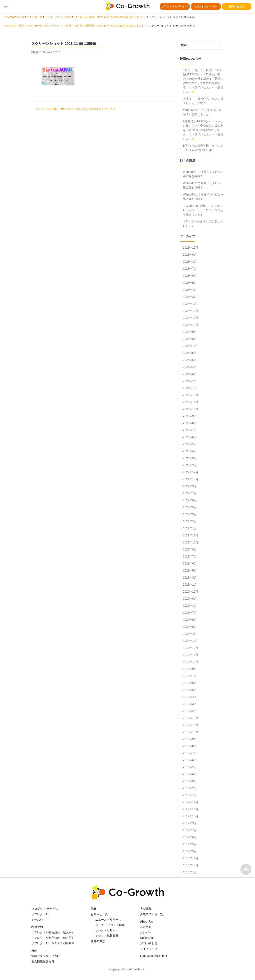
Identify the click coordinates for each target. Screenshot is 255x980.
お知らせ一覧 (99, 914)
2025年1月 (190, 304)
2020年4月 (190, 634)
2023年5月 (190, 444)
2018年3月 (190, 781)
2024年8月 (190, 339)
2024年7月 (190, 346)
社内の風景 (98, 941)
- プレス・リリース (104, 930)
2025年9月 (190, 255)
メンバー (146, 932)
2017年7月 (190, 830)
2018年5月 (190, 767)
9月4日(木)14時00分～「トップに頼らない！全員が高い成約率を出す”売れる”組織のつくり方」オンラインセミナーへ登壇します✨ (203, 130)
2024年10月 (191, 325)
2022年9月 (190, 486)
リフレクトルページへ (175, 6)
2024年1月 (190, 388)
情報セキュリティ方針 (46, 956)
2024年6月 (190, 353)
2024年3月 (190, 374)
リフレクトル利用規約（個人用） (53, 938)
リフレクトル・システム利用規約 (53, 943)
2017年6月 (190, 837)
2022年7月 (190, 493)
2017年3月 (190, 851)
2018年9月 (190, 739)
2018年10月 (191, 732)
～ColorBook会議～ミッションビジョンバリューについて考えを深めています (203, 210)
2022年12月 (191, 472)
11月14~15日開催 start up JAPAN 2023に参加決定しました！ (74, 109)
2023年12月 (191, 395)
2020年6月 (190, 620)
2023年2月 (190, 465)
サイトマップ (149, 949)
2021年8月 (190, 549)
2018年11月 (191, 725)
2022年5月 (190, 507)
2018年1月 (190, 795)
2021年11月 (191, 535)
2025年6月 (190, 276)
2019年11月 (191, 655)
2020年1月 (190, 641)
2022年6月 (190, 500)
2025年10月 (191, 248)
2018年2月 (190, 788)
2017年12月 (191, 802)
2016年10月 (191, 865)
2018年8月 (190, 746)
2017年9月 (190, 823)
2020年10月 (191, 592)
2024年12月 (191, 311)
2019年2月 (190, 711)
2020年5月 (190, 627)
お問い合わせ (237, 6)
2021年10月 (191, 542)
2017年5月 (190, 844)
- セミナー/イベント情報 (108, 925)
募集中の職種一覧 (152, 914)
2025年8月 (190, 262)
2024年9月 (190, 332)
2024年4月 (190, 367)
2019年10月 (191, 662)
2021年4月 (190, 578)
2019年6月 (190, 683)
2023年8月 (190, 423)
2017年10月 (191, 816)
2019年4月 (190, 697)
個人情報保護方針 (43, 961)
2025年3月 (190, 297)
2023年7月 (190, 430)
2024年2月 (190, 381)
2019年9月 (190, 669)
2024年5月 (190, 360)
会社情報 (146, 927)
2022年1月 (190, 528)
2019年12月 (191, 648)
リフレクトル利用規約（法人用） (53, 932)
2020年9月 (190, 599)
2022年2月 (190, 521)
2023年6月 (190, 437)
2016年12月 (191, 858)
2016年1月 (190, 872)
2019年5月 (190, 690)
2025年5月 (190, 283)
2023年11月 (191, 402)
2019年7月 (190, 676)
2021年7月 (190, 557)
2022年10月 (191, 479)
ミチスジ (37, 920)
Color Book (147, 938)
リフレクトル (40, 914)
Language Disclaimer (154, 956)
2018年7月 (190, 753)
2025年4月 (190, 290)
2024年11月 (191, 318)
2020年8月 (190, 606)
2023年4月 (190, 451)
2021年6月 (190, 564)
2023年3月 (190, 458)
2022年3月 (190, 514)
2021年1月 (190, 585)
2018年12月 (191, 718)
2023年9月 (190, 416)
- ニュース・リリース (106, 920)
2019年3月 (190, 704)
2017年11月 (191, 809)
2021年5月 (190, 571)
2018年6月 (190, 760)
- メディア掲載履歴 (104, 936)
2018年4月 (190, 774)
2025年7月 (190, 269)
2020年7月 (190, 613)
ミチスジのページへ (206, 6)
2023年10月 (191, 409)
